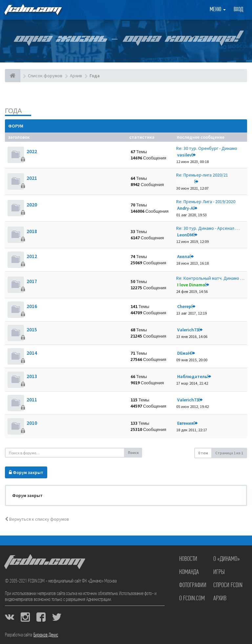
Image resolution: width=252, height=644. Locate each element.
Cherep (184, 306)
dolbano (186, 181)
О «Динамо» (227, 559)
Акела (183, 256)
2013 (32, 376)
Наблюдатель (192, 376)
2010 (32, 423)
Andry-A (185, 208)
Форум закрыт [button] (26, 472)
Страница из (229, 453)
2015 (32, 330)
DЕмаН (184, 353)
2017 (32, 281)
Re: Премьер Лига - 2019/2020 (206, 202)
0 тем (203, 453)
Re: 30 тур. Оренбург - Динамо (207, 148)
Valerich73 (188, 330)
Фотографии (193, 585)
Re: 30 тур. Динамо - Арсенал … (208, 228)
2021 (32, 178)
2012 (32, 256)
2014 (32, 353)
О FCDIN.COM (192, 599)
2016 (32, 306)
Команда (189, 572)
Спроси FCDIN (228, 585)
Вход (238, 10)
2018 (32, 231)
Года (13, 111)
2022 (32, 151)
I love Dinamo (191, 285)
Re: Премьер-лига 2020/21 (202, 175)
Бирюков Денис (46, 635)
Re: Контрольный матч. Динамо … (210, 278)
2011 (32, 400)
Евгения (185, 423)
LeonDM (185, 235)
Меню (218, 10)
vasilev (184, 155)
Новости (188, 559)
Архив (220, 599)
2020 (32, 205)
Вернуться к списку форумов (37, 519)
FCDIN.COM (32, 10)
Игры (219, 572)
